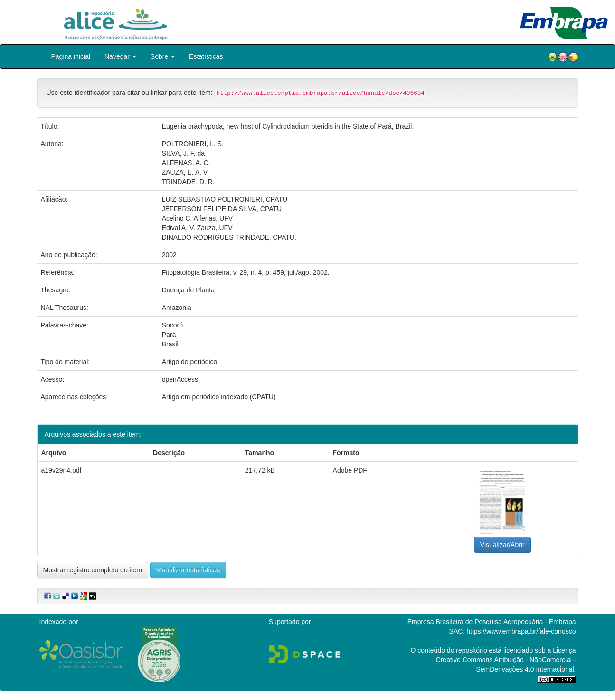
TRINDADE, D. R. (188, 182)
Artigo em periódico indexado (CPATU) (219, 397)
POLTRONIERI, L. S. (193, 144)
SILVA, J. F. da (184, 153)
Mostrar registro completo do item (93, 570)
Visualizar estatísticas (188, 570)
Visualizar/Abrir (502, 545)
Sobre (163, 56)
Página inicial (71, 56)
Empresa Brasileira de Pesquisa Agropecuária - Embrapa (492, 622)
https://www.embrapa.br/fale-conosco (521, 631)
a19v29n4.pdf (61, 470)
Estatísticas (206, 56)
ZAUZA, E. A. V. (185, 172)
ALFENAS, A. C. (186, 163)
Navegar (120, 56)
